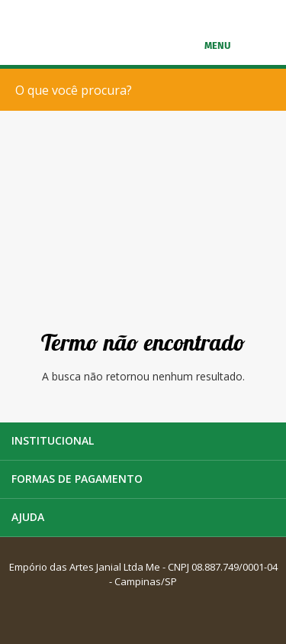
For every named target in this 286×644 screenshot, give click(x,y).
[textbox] (147, 90)
